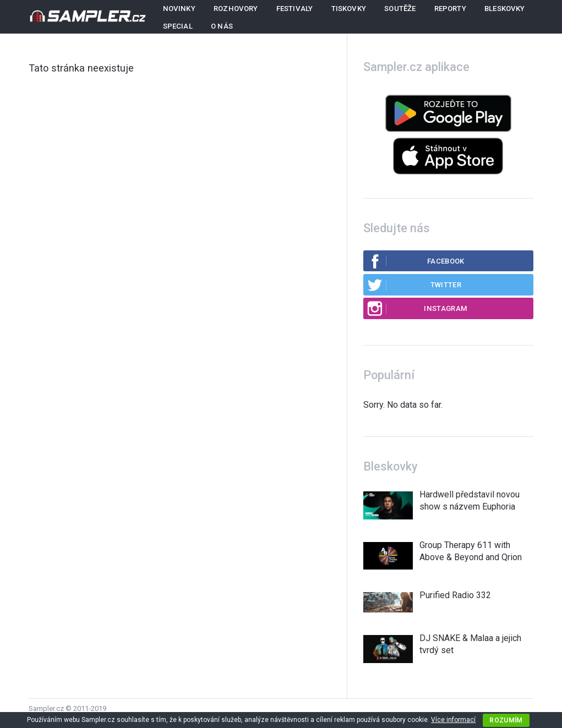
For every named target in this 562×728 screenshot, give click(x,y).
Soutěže (400, 9)
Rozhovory (236, 9)
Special (178, 26)
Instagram (417, 308)
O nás (222, 26)
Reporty (450, 9)
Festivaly (295, 9)
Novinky (179, 9)
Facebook (416, 261)
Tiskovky (349, 9)
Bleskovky (505, 9)
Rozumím (506, 720)
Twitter (414, 284)
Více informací (453, 720)
